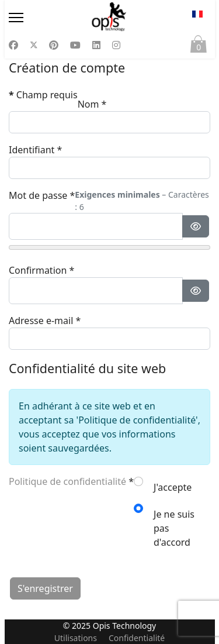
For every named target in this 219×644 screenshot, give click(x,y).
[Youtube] (75, 45)
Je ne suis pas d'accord (174, 528)
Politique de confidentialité (67, 481)
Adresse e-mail (45, 321)
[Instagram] (116, 45)
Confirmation (41, 270)
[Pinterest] (54, 45)
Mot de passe (42, 195)
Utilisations (76, 638)
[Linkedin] (96, 45)
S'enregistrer (45, 588)
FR (197, 14)
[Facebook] (13, 45)
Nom (92, 104)
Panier (199, 47)
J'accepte (173, 487)
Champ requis (43, 95)
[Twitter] (34, 45)
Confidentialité (137, 638)
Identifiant (35, 150)
